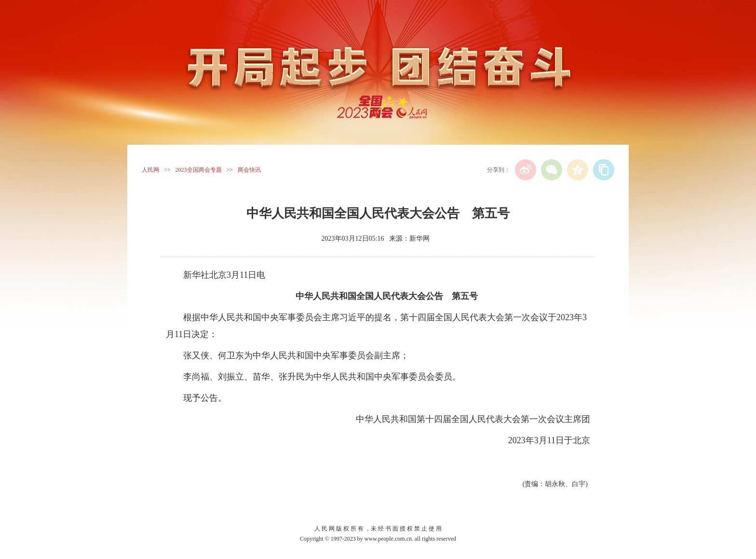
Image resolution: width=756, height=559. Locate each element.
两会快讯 (249, 170)
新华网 (419, 239)
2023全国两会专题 (199, 170)
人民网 (150, 170)
